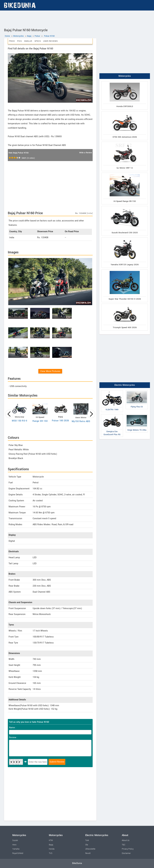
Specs (38, 41)
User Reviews (50, 41)
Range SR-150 (40, 421)
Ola (87, 845)
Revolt (88, 853)
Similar (28, 41)
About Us (126, 840)
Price (12, 41)
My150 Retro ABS (81, 421)
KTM (51, 840)
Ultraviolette (90, 849)
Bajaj (51, 845)
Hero (14, 845)
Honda (52, 849)
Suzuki (15, 840)
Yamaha (16, 849)
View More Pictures (50, 371)
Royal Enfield (18, 853)
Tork (87, 840)
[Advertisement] (77, 19)
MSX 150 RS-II (20, 421)
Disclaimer (126, 853)
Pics (19, 41)
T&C (124, 845)
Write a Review (86, 153)
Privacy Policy (128, 849)
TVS (51, 853)
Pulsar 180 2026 (60, 421)
